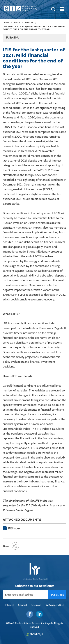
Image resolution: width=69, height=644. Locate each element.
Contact (23, 605)
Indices (29, 23)
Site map (36, 605)
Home (6, 23)
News (17, 23)
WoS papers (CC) (55, 605)
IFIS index (14, 528)
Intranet (9, 605)
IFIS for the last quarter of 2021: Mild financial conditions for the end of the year (34, 28)
